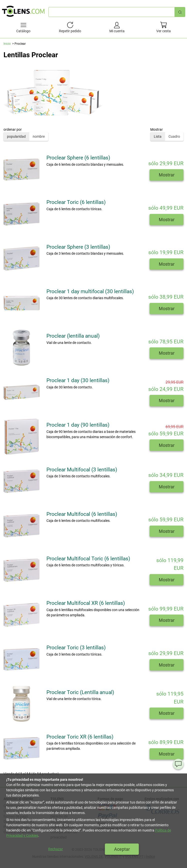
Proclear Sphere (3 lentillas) (78, 247)
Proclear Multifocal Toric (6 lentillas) (88, 559)
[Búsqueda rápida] (180, 12)
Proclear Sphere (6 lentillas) (78, 158)
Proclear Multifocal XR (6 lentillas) (86, 603)
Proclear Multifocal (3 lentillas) (82, 470)
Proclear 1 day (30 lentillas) (78, 380)
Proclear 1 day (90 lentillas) (78, 425)
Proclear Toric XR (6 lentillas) (80, 737)
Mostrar (167, 175)
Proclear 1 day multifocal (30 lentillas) (90, 291)
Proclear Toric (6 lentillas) (76, 202)
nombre (39, 136)
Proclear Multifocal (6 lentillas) (82, 514)
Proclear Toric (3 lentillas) (76, 648)
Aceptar (122, 849)
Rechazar (56, 849)
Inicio (7, 44)
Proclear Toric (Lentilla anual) (80, 692)
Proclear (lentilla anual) (73, 336)
